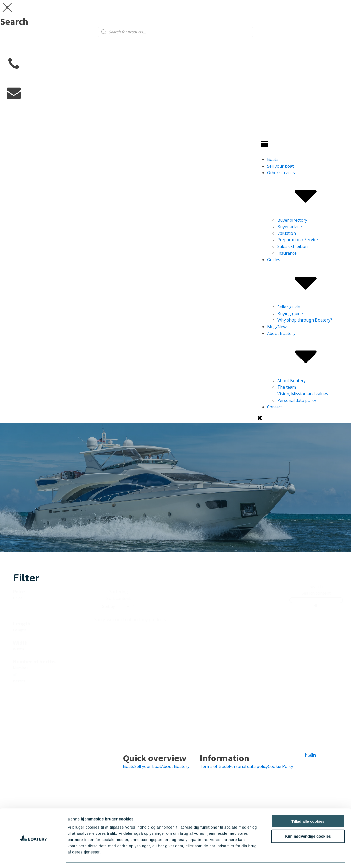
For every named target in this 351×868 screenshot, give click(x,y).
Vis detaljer (268, 858)
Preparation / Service (298, 240)
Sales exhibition (292, 246)
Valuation (287, 233)
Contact (274, 407)
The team (287, 387)
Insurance (287, 253)
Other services (306, 193)
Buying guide (290, 314)
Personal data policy (297, 400)
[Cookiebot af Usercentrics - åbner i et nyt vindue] (33, 858)
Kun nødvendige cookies (308, 821)
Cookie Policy (281, 766)
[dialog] (175, 19)
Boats (273, 159)
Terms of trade (214, 766)
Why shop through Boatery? (305, 320)
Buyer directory (292, 220)
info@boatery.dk (23, 107)
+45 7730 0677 (21, 78)
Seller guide (289, 307)
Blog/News (278, 327)
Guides (306, 280)
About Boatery (306, 354)
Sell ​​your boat (280, 166)
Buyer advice (290, 227)
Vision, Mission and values (303, 394)
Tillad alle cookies (308, 806)
